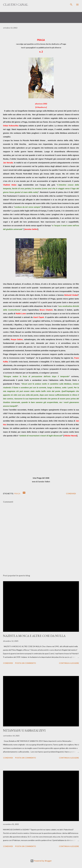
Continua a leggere (69, 663)
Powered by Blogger (41, 861)
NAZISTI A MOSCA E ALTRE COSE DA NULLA (34, 636)
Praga (17, 494)
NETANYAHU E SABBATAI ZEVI (24, 730)
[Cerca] (71, 5)
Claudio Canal (16, 5)
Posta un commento (26, 663)
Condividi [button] (71, 494)
